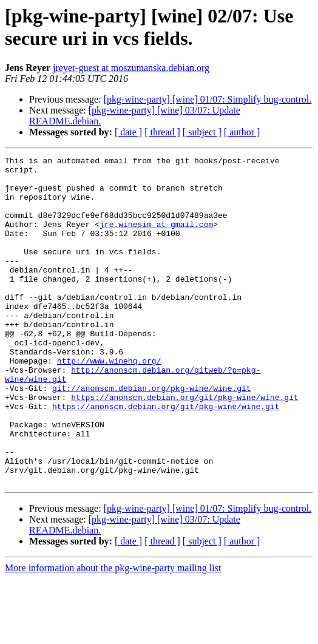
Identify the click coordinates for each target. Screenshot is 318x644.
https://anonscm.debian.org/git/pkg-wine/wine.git (184, 446)
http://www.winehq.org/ (109, 402)
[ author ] (242, 132)
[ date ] (128, 132)
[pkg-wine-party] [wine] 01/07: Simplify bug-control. (208, 99)
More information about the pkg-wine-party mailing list (113, 633)
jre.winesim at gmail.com (156, 239)
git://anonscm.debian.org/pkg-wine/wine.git (152, 435)
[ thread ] (162, 132)
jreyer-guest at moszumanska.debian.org (131, 68)
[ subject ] (202, 132)
